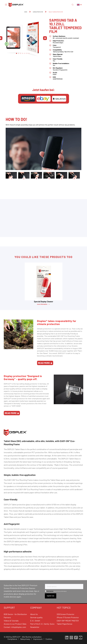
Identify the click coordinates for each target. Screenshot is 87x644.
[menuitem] (6, 4)
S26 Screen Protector (66, 614)
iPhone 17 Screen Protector (68, 617)
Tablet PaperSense (65, 624)
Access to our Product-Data (15, 624)
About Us (34, 614)
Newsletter (35, 627)
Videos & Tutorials (11, 621)
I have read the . (57, 591)
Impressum (38, 639)
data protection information (60, 591)
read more (45, 363)
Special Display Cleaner (44, 302)
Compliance (13, 639)
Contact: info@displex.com (15, 627)
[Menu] (6, 5)
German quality (36, 617)
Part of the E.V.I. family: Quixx (42, 624)
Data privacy (25, 639)
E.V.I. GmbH (35, 621)
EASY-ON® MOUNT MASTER (68, 621)
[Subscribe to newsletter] (51, 596)
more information (43, 304)
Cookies (49, 639)
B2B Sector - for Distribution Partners (15, 616)
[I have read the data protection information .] (46, 591)
